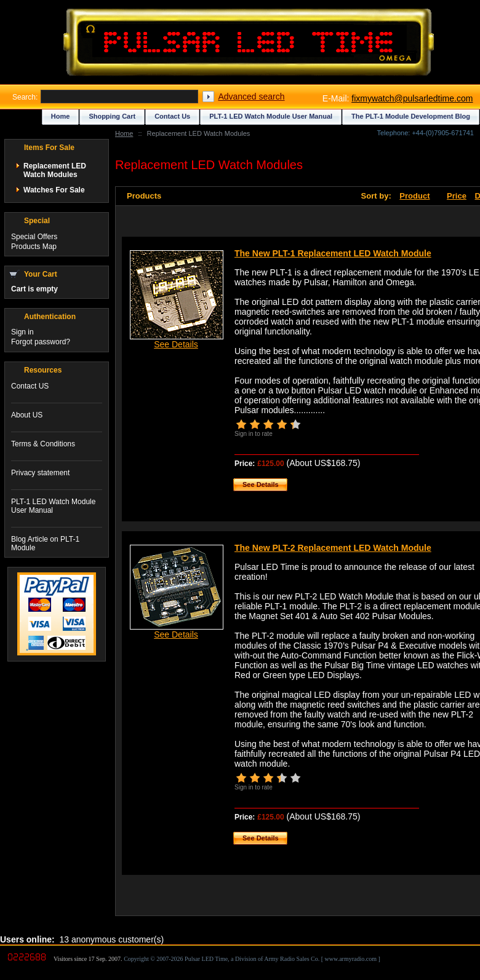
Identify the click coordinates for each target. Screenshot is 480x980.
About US (27, 415)
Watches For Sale (54, 190)
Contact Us (172, 116)
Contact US (30, 386)
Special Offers (34, 237)
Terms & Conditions (43, 444)
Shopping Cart (112, 116)
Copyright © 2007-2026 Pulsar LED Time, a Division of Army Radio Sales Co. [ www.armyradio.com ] (252, 959)
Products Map (34, 247)
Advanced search (251, 97)
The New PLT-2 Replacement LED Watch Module (333, 548)
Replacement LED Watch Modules (55, 170)
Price (457, 196)
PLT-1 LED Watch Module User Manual (271, 116)
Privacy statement (40, 473)
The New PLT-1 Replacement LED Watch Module (333, 253)
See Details (176, 344)
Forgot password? (41, 342)
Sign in (22, 332)
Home (124, 133)
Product (414, 196)
